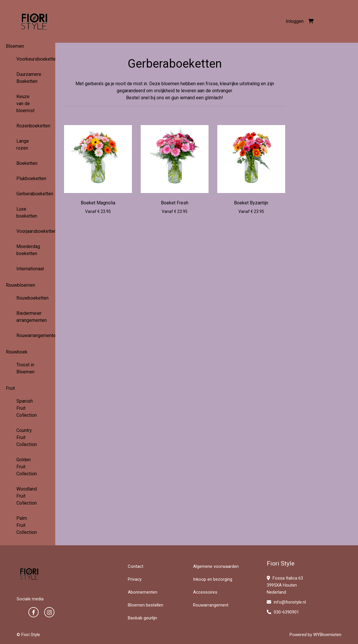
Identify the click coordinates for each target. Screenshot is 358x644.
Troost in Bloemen (25, 368)
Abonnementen (143, 592)
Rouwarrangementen (28, 335)
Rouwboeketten (28, 298)
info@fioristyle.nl (286, 602)
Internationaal (28, 269)
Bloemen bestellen (146, 605)
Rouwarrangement (211, 605)
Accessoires (205, 592)
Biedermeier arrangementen (28, 317)
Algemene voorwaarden (216, 566)
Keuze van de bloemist (25, 104)
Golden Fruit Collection (27, 467)
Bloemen (15, 46)
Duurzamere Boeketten (28, 78)
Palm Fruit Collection (27, 525)
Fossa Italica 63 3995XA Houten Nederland (285, 585)
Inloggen (295, 21)
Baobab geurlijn (142, 618)
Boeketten (27, 163)
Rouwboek (17, 352)
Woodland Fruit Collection (27, 496)
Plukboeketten (28, 178)
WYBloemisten (327, 635)
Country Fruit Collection (27, 437)
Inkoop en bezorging (213, 579)
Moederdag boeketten (28, 250)
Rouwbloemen (20, 285)
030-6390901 (283, 612)
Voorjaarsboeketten (28, 231)
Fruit (10, 388)
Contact (136, 566)
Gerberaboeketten (28, 194)
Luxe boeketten (27, 212)
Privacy (135, 579)
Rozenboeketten (28, 126)
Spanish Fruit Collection (27, 408)
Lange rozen (23, 145)
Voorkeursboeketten (28, 59)
